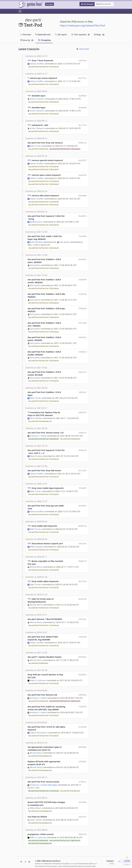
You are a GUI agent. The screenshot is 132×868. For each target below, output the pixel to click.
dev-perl (32, 20)
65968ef (83, 653)
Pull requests (81, 34)
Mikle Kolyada (36, 543)
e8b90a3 (83, 690)
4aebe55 (83, 173)
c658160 (83, 632)
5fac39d (83, 320)
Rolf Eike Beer (36, 240)
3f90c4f (83, 447)
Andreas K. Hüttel (38, 433)
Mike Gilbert (36, 803)
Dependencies (43, 34)
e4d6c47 (83, 430)
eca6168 (83, 722)
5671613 (83, 577)
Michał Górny (36, 563)
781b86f (83, 485)
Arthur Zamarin (37, 98)
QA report (61, 34)
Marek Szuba (36, 453)
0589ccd (83, 141)
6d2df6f (83, 159)
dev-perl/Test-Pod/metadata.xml (40, 419)
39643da (83, 335)
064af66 (83, 595)
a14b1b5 (83, 292)
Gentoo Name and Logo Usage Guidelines (71, 863)
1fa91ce (83, 777)
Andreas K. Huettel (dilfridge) (43, 780)
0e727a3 (83, 124)
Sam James (64, 240)
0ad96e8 (83, 95)
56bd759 (83, 829)
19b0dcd (83, 349)
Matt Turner (36, 144)
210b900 (83, 277)
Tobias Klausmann (38, 728)
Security (27, 40)
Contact (110, 855)
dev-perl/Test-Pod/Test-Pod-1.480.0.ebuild (65, 696)
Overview (26, 34)
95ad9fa (83, 214)
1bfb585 (83, 797)
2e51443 (83, 540)
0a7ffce (83, 78)
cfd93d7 (83, 757)
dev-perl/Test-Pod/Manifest (38, 147)
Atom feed (83, 49)
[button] (87, 4)
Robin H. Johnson (38, 676)
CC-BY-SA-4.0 (42, 863)
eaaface (83, 811)
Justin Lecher (36, 814)
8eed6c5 (83, 502)
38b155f (83, 410)
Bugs (99, 34)
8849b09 (83, 742)
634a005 (83, 107)
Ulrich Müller (36, 416)
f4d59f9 (83, 702)
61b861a (83, 670)
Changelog (44, 40)
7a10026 (83, 234)
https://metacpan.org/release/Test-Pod (82, 25)
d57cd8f (83, 468)
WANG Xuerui (36, 219)
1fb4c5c (83, 615)
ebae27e (83, 369)
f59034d (83, 306)
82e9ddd (83, 193)
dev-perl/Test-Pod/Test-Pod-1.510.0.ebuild (65, 147)
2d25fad (83, 60)
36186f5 (83, 257)
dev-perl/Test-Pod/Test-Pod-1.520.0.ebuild (44, 66)
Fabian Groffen (37, 63)
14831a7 (83, 390)
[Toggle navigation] (20, 11)
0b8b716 (83, 523)
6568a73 (83, 557)
